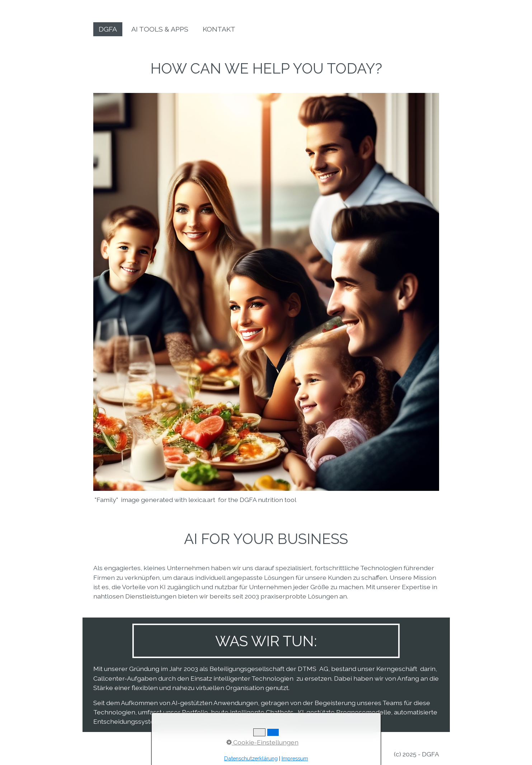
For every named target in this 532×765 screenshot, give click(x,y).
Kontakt (219, 29)
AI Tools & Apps (160, 29)
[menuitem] (108, 29)
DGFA (108, 29)
